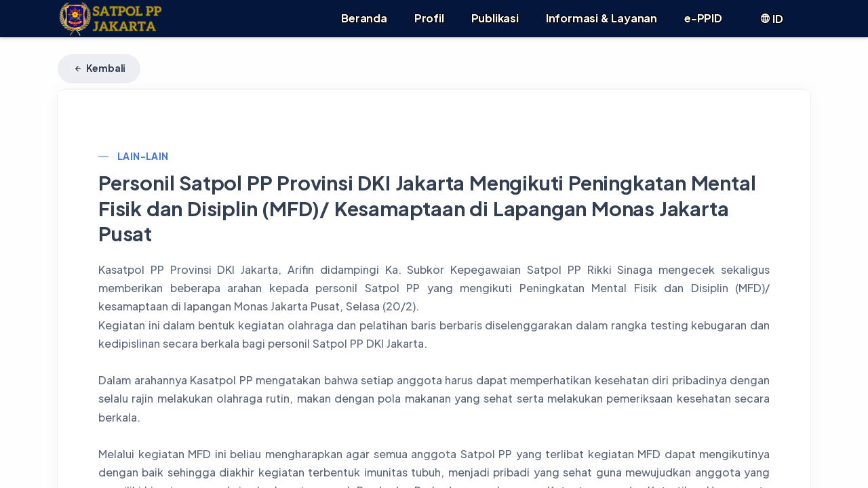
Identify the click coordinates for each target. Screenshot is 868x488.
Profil (429, 18)
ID (771, 19)
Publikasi (495, 18)
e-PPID (703, 18)
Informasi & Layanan (601, 18)
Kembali (99, 68)
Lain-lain (143, 156)
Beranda (364, 18)
